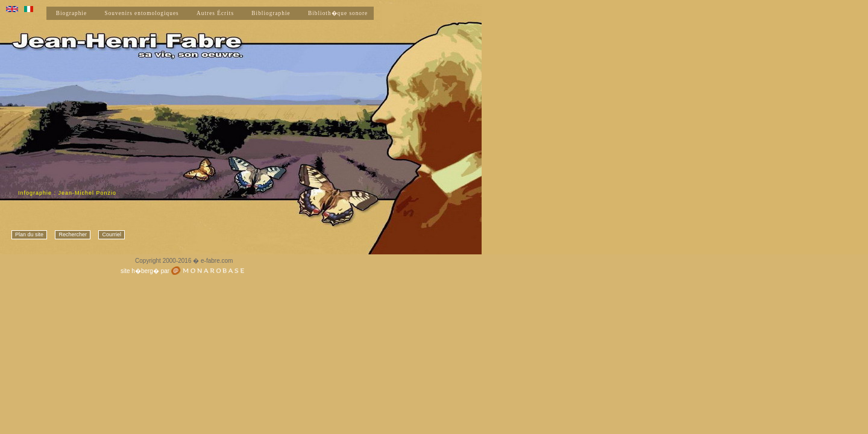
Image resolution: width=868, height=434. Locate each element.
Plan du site (29, 234)
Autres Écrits (215, 13)
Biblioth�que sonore (338, 13)
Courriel (112, 234)
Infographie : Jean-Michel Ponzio (67, 193)
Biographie (71, 13)
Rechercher (73, 234)
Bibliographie (271, 13)
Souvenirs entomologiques (141, 13)
